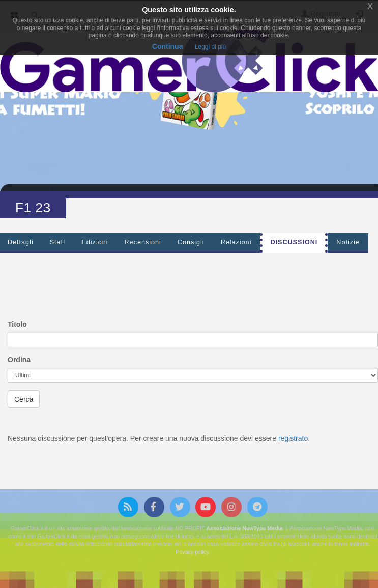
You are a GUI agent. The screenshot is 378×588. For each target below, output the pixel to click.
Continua (168, 46)
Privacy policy (192, 552)
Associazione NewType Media (244, 528)
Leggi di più (210, 47)
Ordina (19, 360)
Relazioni (236, 242)
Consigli (191, 242)
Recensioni (143, 242)
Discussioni (294, 242)
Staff (58, 242)
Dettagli (21, 242)
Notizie (348, 242)
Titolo (17, 324)
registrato (293, 438)
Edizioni (95, 242)
